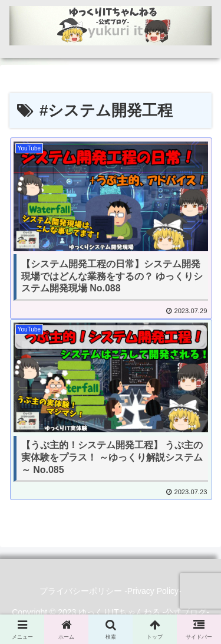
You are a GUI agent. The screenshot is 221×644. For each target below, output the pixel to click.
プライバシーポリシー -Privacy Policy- (110, 591)
